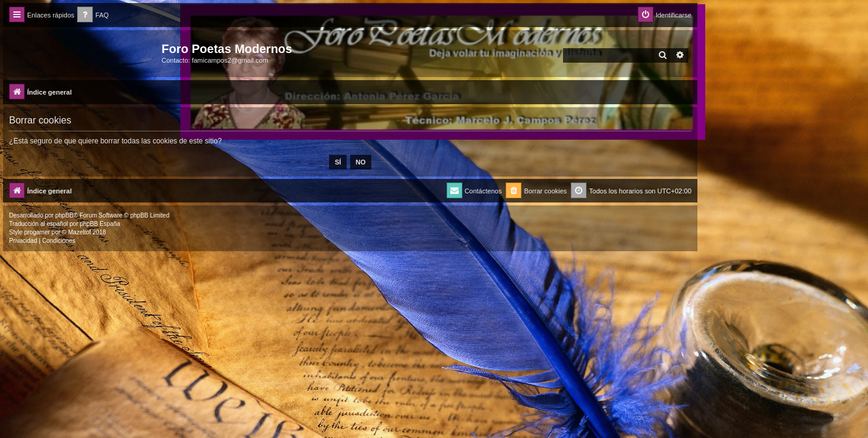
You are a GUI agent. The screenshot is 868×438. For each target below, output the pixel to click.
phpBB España (100, 224)
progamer (37, 232)
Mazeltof (80, 232)
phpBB (64, 215)
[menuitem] (93, 15)
